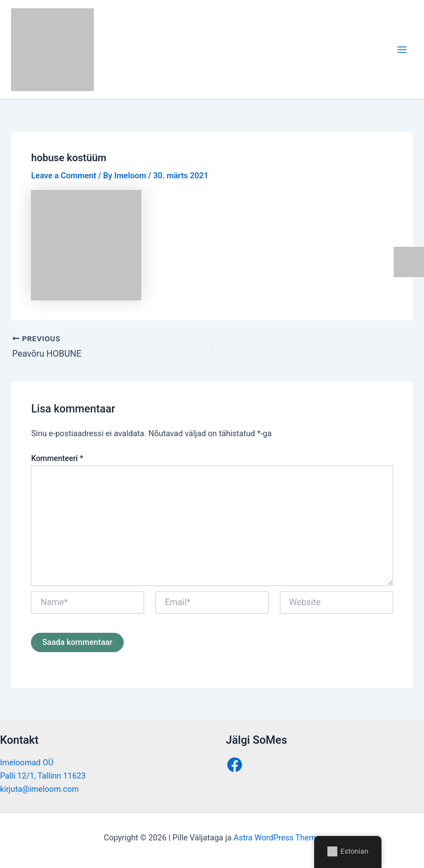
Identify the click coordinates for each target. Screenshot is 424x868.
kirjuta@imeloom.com (39, 789)
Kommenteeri (57, 458)
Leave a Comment (63, 176)
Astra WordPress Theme (277, 838)
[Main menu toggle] (402, 49)
